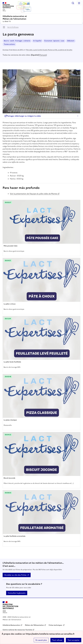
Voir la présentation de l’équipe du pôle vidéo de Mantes (34, 194)
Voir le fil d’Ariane (13, 27)
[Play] (42, 91)
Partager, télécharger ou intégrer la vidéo (23, 116)
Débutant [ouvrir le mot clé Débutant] (71, 41)
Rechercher (73, 3)
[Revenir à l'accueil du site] (10, 607)
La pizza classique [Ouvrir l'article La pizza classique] (10, 420)
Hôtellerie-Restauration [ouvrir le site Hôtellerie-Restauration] (11, 625)
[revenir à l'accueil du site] (41, 18)
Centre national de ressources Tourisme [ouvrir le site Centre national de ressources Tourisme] (17, 630)
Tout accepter (74, 640)
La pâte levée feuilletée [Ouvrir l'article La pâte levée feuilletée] (12, 362)
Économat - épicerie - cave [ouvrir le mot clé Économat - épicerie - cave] (54, 41)
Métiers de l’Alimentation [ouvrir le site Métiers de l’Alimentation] (34, 625)
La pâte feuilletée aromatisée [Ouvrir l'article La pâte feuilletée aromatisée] (14, 536)
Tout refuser (57, 640)
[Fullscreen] (77, 111)
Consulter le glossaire (17, 593)
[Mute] (74, 111)
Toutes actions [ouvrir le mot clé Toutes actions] (9, 44)
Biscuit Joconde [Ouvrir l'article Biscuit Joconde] (9, 478)
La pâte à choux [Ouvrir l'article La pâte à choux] (10, 304)
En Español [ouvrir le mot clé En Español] (37, 41)
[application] (41, 91)
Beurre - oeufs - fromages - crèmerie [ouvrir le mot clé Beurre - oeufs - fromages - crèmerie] (17, 41)
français (43, 55)
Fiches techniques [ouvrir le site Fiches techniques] (56, 625)
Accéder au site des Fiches (15, 575)
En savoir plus (41, 640)
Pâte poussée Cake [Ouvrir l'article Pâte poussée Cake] (10, 246)
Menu (79, 3)
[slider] (40, 111)
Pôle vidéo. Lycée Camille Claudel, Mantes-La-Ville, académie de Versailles (49, 50)
